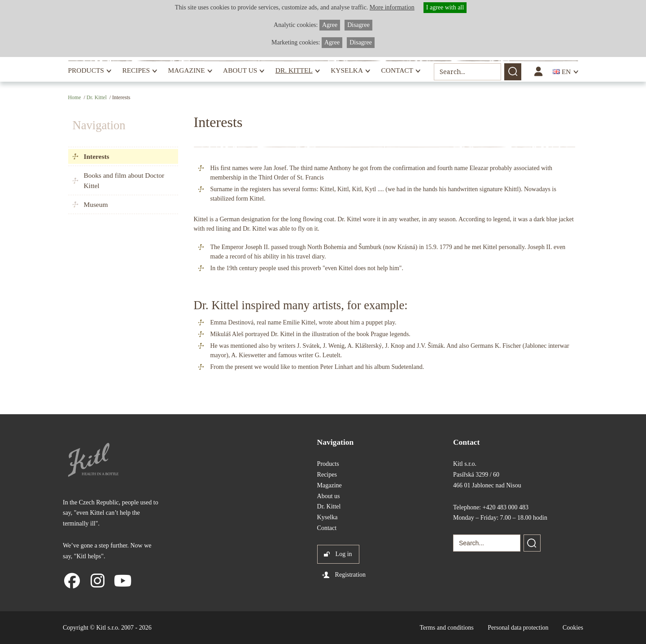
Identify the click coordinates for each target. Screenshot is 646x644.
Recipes (136, 70)
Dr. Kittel (294, 70)
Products (86, 70)
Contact (397, 70)
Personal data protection (518, 628)
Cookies (573, 628)
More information (392, 7)
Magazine (186, 70)
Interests (97, 156)
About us (240, 70)
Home (75, 97)
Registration (350, 575)
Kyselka (347, 70)
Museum (96, 204)
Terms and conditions (446, 628)
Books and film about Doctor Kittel (124, 180)
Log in (344, 554)
